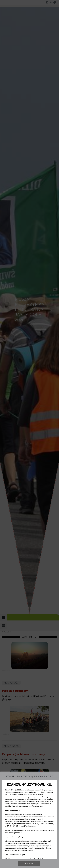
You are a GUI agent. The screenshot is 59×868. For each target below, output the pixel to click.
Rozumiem (29, 863)
